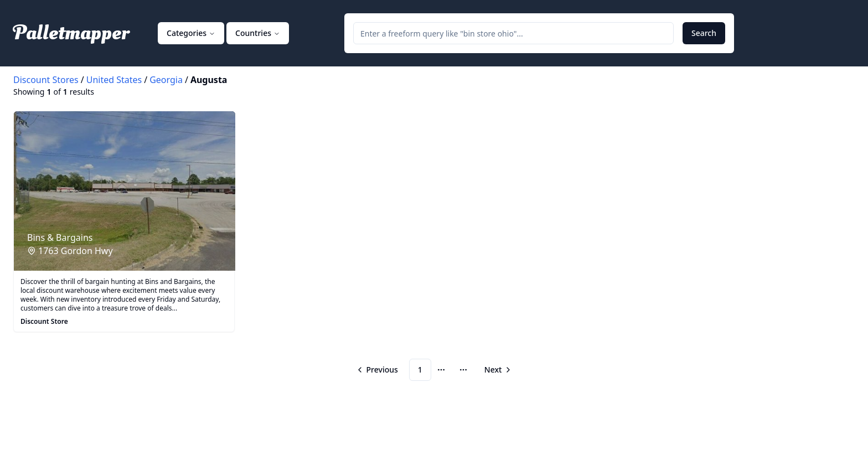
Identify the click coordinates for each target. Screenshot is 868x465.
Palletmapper (71, 33)
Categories (191, 33)
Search (704, 33)
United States (114, 80)
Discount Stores (46, 80)
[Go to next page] (497, 370)
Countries (258, 33)
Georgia (166, 80)
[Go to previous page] (378, 370)
